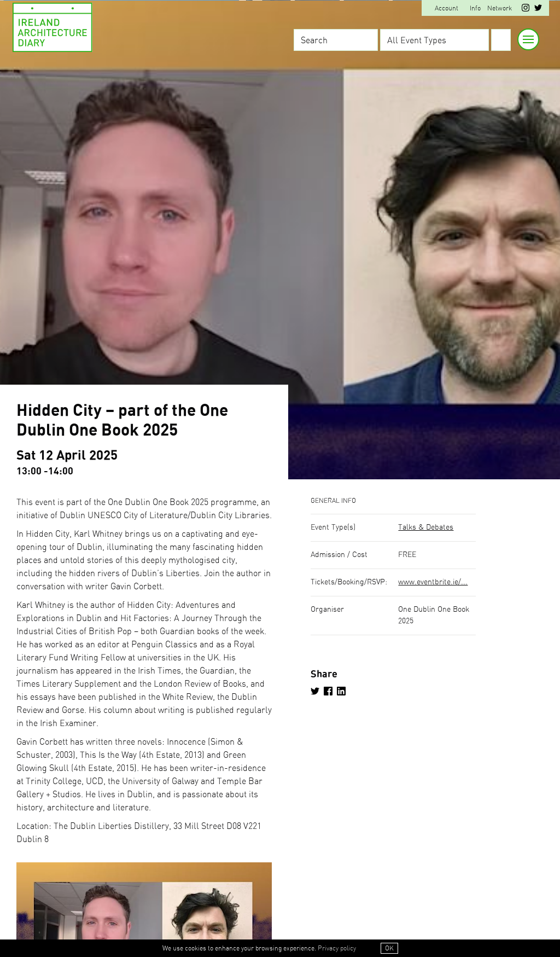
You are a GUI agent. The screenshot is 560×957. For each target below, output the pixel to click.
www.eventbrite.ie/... (433, 582)
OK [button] (389, 948)
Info (475, 8)
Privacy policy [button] (337, 948)
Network (500, 8)
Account (447, 8)
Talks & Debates (426, 527)
